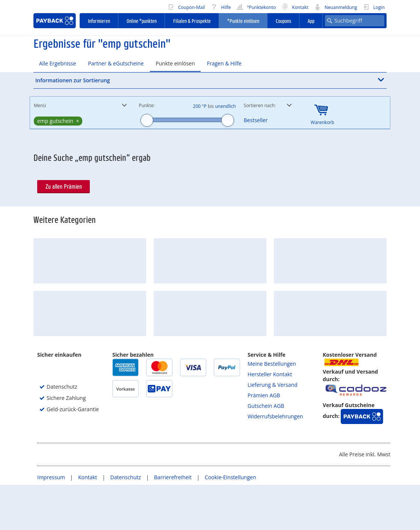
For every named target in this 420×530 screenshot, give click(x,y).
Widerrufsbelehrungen (275, 461)
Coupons (283, 21)
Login (374, 7)
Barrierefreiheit (174, 522)
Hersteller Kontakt (270, 419)
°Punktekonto (256, 7)
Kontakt (295, 7)
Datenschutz (126, 522)
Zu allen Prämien (64, 186)
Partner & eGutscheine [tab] (116, 63)
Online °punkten (142, 21)
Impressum (52, 522)
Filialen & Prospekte (192, 21)
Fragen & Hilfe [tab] (224, 63)
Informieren (99, 21)
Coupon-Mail (186, 7)
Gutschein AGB (266, 451)
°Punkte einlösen (243, 21)
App (311, 21)
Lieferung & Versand (273, 430)
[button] (210, 80)
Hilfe (221, 7)
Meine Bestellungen (272, 409)
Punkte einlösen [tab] (175, 63)
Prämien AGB (264, 440)
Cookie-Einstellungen (230, 522)
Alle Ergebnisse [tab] (57, 63)
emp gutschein (55, 121)
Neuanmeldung (336, 7)
